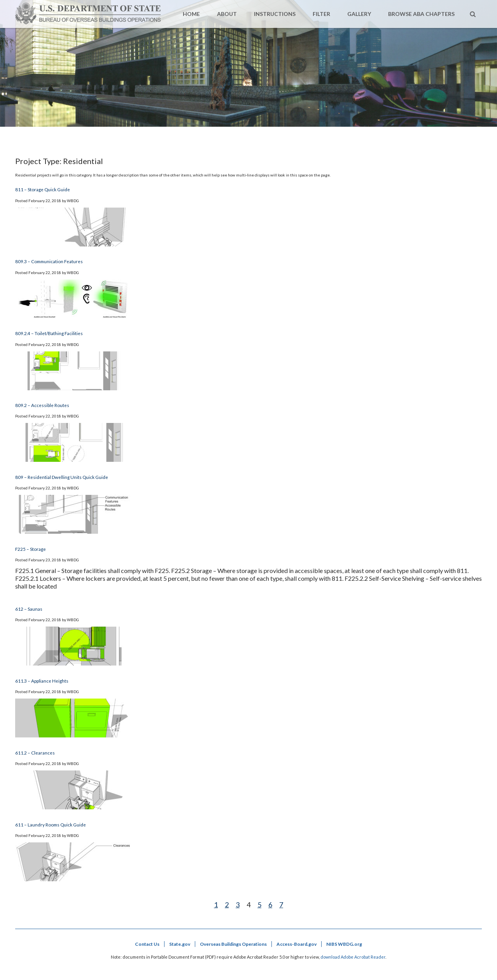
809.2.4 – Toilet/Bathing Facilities (49, 333)
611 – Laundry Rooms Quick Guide (51, 825)
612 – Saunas (29, 609)
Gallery (359, 14)
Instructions (275, 14)
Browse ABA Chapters (421, 14)
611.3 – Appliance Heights (42, 681)
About (227, 14)
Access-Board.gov (297, 944)
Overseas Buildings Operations (233, 944)
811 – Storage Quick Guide (43, 189)
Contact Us (147, 944)
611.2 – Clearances (35, 753)
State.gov (180, 944)
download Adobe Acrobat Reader (353, 957)
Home (191, 14)
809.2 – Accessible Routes (42, 405)
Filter (321, 14)
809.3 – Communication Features (49, 261)
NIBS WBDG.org (344, 944)
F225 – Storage (31, 549)
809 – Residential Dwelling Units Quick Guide (62, 477)
